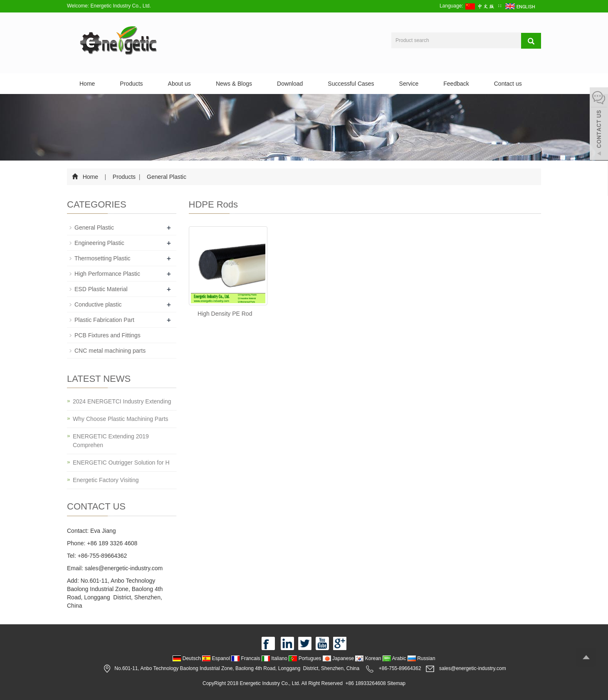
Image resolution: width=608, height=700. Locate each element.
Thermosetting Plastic (103, 258)
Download (290, 84)
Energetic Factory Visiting (106, 480)
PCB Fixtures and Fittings (108, 335)
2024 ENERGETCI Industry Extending (122, 401)
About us (179, 84)
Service (409, 84)
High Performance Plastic (107, 274)
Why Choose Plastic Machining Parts (121, 419)
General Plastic (166, 177)
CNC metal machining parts (110, 351)
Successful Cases (351, 84)
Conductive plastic (98, 304)
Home (87, 84)
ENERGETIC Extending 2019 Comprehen (111, 441)
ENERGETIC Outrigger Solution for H (121, 463)
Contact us (508, 84)
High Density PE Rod (225, 314)
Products (131, 84)
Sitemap (396, 683)
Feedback (456, 84)
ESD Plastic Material (101, 289)
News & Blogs (234, 84)
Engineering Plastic (99, 243)
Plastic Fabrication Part (104, 320)
